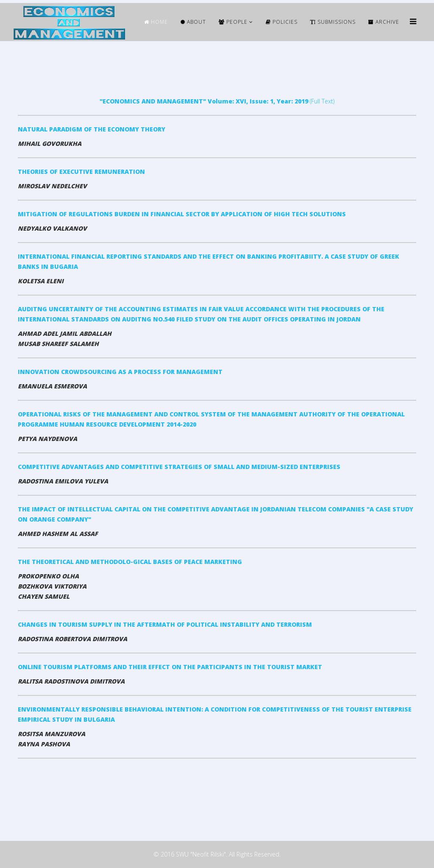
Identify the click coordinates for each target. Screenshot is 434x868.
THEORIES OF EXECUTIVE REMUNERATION (81, 172)
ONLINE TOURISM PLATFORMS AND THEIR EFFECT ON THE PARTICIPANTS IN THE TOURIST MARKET (170, 667)
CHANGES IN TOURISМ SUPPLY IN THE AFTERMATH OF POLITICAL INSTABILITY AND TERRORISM (165, 624)
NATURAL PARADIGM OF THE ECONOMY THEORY (92, 129)
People (233, 22)
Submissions (333, 22)
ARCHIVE (384, 22)
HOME (156, 22)
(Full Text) (217, 101)
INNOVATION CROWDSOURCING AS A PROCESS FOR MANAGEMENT (120, 372)
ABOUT (193, 22)
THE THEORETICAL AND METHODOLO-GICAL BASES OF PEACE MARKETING (130, 562)
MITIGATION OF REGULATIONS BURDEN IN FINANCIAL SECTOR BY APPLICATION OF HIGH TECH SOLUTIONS (182, 214)
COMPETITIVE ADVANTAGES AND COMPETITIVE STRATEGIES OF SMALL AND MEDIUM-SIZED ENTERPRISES (179, 467)
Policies (282, 22)
